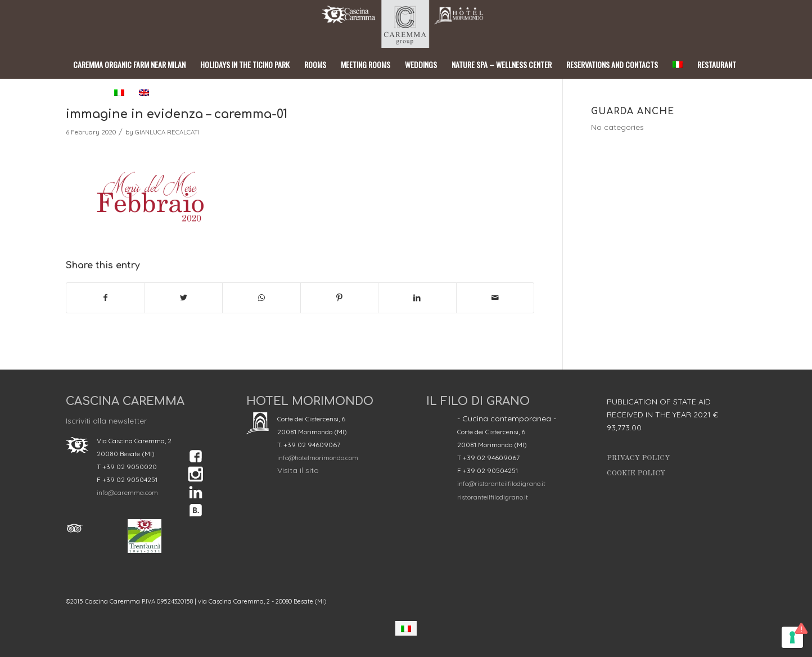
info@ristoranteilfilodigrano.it (501, 483)
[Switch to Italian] (406, 628)
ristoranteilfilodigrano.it (493, 497)
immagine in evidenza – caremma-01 (177, 114)
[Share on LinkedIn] (417, 298)
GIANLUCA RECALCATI (167, 132)
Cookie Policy (636, 473)
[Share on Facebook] (105, 298)
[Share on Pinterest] (340, 298)
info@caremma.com (127, 492)
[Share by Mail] (495, 298)
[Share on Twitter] (184, 298)
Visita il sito (298, 470)
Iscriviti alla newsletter (106, 421)
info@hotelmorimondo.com (318, 458)
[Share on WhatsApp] (261, 298)
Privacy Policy (639, 458)
